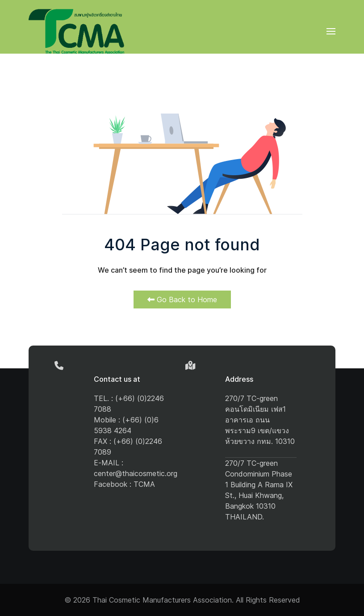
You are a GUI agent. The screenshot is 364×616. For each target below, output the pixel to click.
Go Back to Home (182, 300)
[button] (331, 31)
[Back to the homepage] (76, 31)
